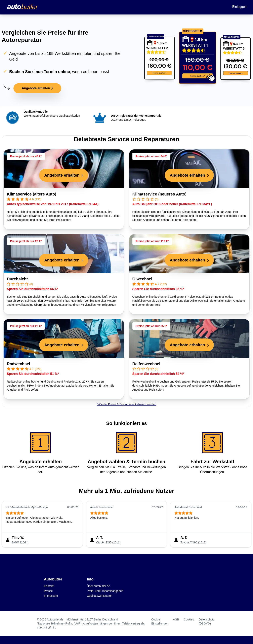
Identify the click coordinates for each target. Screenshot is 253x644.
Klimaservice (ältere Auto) (32, 194)
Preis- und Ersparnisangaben (105, 591)
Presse (48, 591)
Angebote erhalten (37, 88)
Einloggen (239, 7)
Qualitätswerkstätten (100, 596)
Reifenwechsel (146, 364)
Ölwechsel (142, 279)
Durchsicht (17, 279)
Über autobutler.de (98, 586)
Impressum (51, 596)
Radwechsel (18, 364)
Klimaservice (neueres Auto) (159, 194)
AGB (176, 619)
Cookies (189, 619)
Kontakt (49, 586)
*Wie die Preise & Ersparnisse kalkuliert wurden (127, 404)
